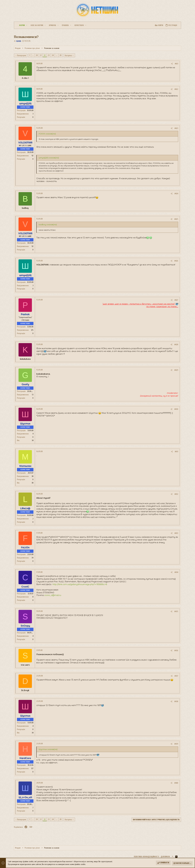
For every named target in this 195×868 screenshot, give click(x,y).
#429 (176, 370)
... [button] (33, 55)
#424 (176, 194)
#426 (176, 261)
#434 (176, 572)
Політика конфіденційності (146, 857)
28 (61, 55)
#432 (176, 494)
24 (53, 55)
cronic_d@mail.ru (53, 595)
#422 (176, 89)
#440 (176, 783)
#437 (176, 676)
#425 (176, 219)
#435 (176, 611)
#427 (176, 300)
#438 (176, 701)
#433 (176, 533)
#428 (176, 345)
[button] (27, 25)
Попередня (22, 55)
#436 (176, 651)
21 (41, 55)
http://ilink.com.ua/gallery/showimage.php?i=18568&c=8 (80, 584)
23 (49, 55)
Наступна (68, 55)
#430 (176, 409)
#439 (176, 744)
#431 (176, 452)
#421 (176, 64)
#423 (176, 128)
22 (45, 55)
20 (37, 55)
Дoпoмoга (165, 857)
